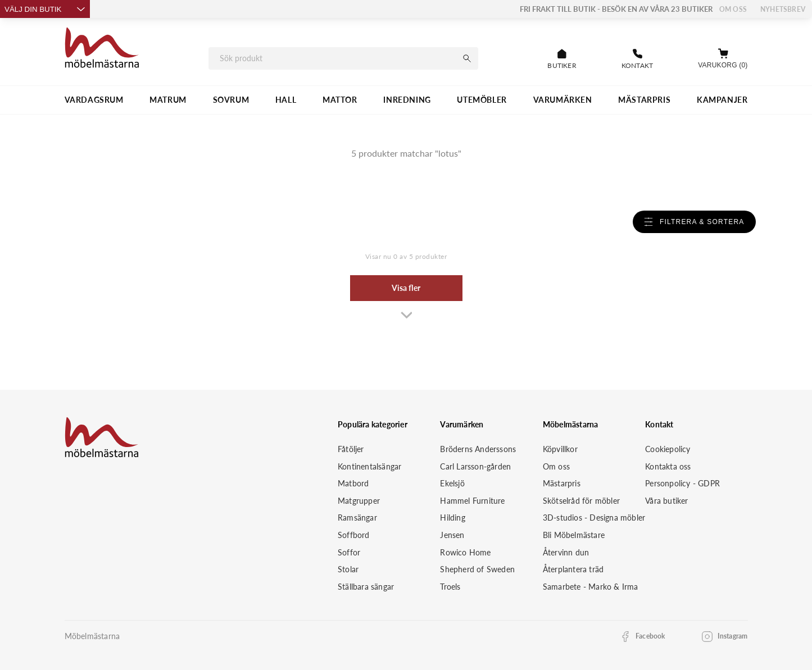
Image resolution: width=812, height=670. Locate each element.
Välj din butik (45, 9)
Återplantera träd (573, 569)
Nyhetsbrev (783, 9)
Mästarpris (562, 483)
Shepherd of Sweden (477, 569)
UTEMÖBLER (482, 100)
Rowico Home (465, 552)
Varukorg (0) (723, 65)
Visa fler (406, 288)
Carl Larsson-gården (475, 466)
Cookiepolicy (668, 449)
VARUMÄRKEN (563, 100)
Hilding (452, 518)
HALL (286, 100)
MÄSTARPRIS (644, 100)
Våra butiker (666, 501)
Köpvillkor (560, 449)
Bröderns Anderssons (478, 449)
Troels (450, 587)
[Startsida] (102, 49)
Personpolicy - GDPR (682, 483)
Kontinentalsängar (369, 466)
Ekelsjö (452, 483)
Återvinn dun (566, 552)
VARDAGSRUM (94, 100)
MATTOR (340, 100)
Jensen (452, 535)
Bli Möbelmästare (574, 535)
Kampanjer (722, 100)
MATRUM (168, 100)
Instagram (733, 636)
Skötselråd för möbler (581, 501)
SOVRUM (231, 100)
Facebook (650, 636)
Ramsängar (357, 518)
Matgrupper (359, 501)
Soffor (349, 552)
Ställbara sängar (366, 587)
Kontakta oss (668, 466)
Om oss (733, 9)
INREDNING (407, 100)
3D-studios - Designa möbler (594, 518)
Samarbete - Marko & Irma (591, 587)
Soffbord (354, 535)
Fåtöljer (351, 449)
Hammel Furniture (472, 501)
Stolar (348, 569)
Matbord (353, 483)
